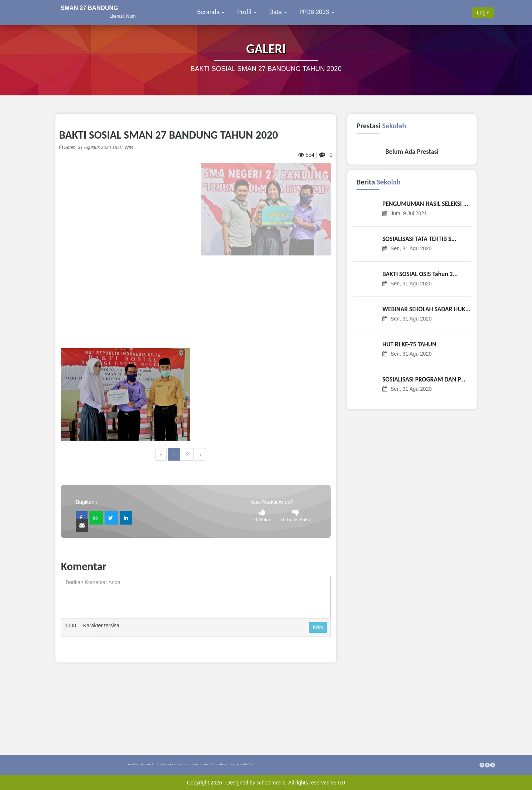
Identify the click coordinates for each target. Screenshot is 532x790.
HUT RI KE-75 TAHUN (409, 344)
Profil (247, 12)
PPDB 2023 (317, 12)
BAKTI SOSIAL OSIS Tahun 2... (420, 274)
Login (483, 13)
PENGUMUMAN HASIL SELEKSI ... (425, 204)
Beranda (211, 12)
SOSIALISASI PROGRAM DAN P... (424, 379)
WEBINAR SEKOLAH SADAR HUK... (426, 309)
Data (278, 12)
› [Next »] (200, 454)
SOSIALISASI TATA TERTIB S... (419, 239)
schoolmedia (271, 783)
